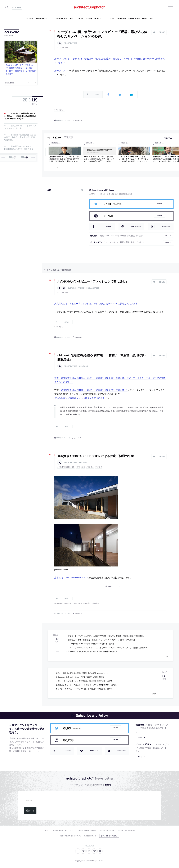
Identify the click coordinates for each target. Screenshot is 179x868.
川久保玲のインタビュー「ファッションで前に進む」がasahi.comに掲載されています (96, 304)
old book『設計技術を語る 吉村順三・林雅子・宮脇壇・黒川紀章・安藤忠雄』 (21, 137)
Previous (30, 82)
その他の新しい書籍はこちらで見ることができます (80, 398)
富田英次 (91, 467)
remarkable (93, 288)
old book (84, 366)
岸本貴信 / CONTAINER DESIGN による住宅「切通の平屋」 (20, 148)
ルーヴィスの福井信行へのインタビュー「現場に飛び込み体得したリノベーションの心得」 (21, 116)
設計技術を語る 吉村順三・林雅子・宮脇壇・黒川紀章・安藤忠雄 (93, 390)
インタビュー (63, 48)
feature (83, 463)
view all (168, 138)
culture (72, 288)
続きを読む (110, 586)
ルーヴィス (60, 71)
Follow (159, 203)
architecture (70, 43)
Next (34, 82)
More (167, 236)
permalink (78, 120)
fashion (82, 288)
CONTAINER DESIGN (66, 467)
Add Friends (136, 226)
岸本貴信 (99, 467)
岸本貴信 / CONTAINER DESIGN (70, 578)
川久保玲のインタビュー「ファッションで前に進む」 (20, 127)
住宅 (78, 467)
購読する (30, 810)
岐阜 (84, 467)
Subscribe (166, 226)
